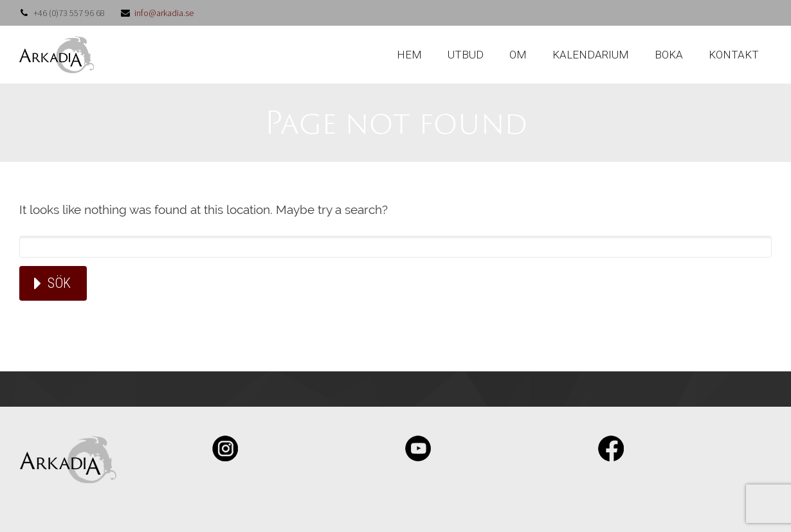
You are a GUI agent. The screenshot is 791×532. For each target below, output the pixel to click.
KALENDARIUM (591, 55)
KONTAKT (734, 55)
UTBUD (466, 55)
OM (518, 55)
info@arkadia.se (164, 13)
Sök (59, 283)
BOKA (669, 55)
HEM (409, 55)
